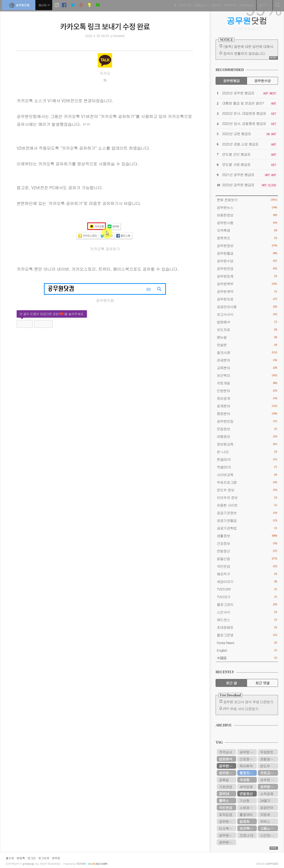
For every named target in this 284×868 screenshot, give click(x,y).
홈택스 (224, 801)
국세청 (244, 780)
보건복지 (247, 375)
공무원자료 (247, 299)
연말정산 (215, 5)
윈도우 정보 (247, 490)
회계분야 (247, 406)
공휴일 (224, 780)
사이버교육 (247, 475)
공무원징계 (247, 276)
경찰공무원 (268, 759)
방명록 (21, 858)
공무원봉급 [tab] (231, 81)
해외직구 (247, 574)
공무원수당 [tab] (262, 81)
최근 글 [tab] (231, 683)
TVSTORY (247, 589)
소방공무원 (248, 808)
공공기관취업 (247, 528)
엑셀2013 (247, 467)
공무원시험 (247, 223)
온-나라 (247, 452)
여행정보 (247, 436)
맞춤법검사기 (200, 5)
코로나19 (246, 835)
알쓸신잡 (247, 559)
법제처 (244, 821)
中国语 (247, 658)
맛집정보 (247, 429)
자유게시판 (183, 5)
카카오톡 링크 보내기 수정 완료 (105, 26)
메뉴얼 (247, 337)
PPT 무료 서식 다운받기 (241, 709)
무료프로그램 (247, 482)
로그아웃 (44, 858)
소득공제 (267, 794)
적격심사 (225, 752)
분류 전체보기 (247, 200)
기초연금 (225, 787)
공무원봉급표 (245, 5)
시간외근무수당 (269, 835)
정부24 (224, 794)
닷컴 (247, 21)
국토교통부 (268, 773)
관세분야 (247, 360)
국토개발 (247, 383)
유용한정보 (247, 215)
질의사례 (247, 352)
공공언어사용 (247, 307)
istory (81, 864)
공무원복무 (247, 284)
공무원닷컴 (20, 5)
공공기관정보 (247, 513)
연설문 (247, 345)
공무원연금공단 (269, 787)
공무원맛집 (247, 421)
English (247, 650)
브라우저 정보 (247, 498)
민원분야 (247, 391)
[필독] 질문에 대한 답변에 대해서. (249, 46)
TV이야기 (247, 597)
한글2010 (247, 459)
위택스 (265, 821)
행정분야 (247, 414)
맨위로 (56, 858)
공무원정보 (247, 246)
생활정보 (247, 536)
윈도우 (265, 766)
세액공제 (246, 787)
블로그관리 (247, 604)
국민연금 (247, 566)
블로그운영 (247, 635)
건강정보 (247, 543)
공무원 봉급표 (248, 752)
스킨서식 (247, 612)
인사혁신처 (227, 828)
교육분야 (247, 368)
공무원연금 (247, 268)
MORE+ (273, 58)
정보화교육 (247, 444)
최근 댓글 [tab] (262, 683)
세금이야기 (247, 581)
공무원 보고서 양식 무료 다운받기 (248, 702)
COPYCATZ (272, 864)
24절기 (265, 801)
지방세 (265, 814)
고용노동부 (268, 828)
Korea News (247, 643)
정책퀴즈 (247, 238)
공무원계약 (247, 291)
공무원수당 (228, 5)
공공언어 (267, 808)
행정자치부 (248, 773)
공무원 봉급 (269, 780)
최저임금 (225, 814)
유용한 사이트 (247, 505)
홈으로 (10, 858)
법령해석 (247, 322)
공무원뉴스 (247, 207)
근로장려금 (248, 759)
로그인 (32, 858)
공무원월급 (247, 253)
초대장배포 (247, 627)
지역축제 (247, 230)
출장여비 (246, 814)
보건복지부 (248, 828)
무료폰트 (267, 752)
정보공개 (247, 398)
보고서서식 (247, 314)
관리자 (263, 5)
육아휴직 (246, 766)
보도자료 (247, 330)
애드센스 (247, 620)
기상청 (244, 801)
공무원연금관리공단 (228, 821)
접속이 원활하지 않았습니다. (244, 53)
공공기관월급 (247, 520)
